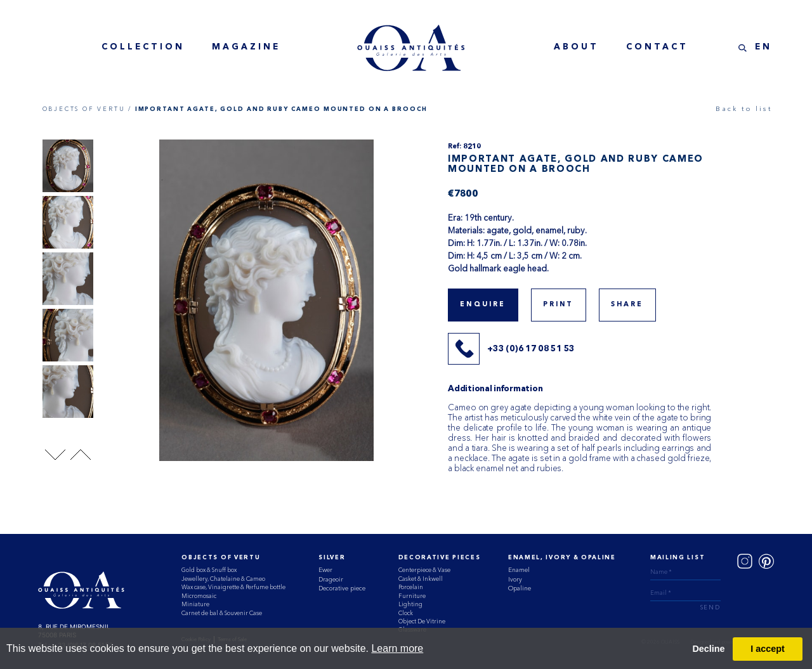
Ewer (325, 570)
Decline (708, 649)
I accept (768, 649)
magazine (246, 47)
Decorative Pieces (440, 558)
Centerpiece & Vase (424, 570)
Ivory (515, 579)
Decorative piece (342, 588)
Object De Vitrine (422, 621)
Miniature (195, 604)
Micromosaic (199, 596)
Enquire (483, 305)
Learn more (397, 648)
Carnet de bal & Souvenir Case (222, 613)
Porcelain (411, 587)
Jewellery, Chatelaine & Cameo (223, 579)
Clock (406, 613)
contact (657, 47)
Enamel (519, 570)
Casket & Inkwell (421, 579)
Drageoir (331, 579)
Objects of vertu (221, 558)
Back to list (743, 109)
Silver (332, 558)
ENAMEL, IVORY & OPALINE (562, 558)
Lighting (410, 604)
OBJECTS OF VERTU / (87, 109)
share (627, 305)
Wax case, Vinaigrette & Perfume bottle (233, 587)
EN (763, 47)
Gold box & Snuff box (209, 570)
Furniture (412, 596)
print (559, 305)
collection (143, 47)
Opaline (520, 588)
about (576, 47)
